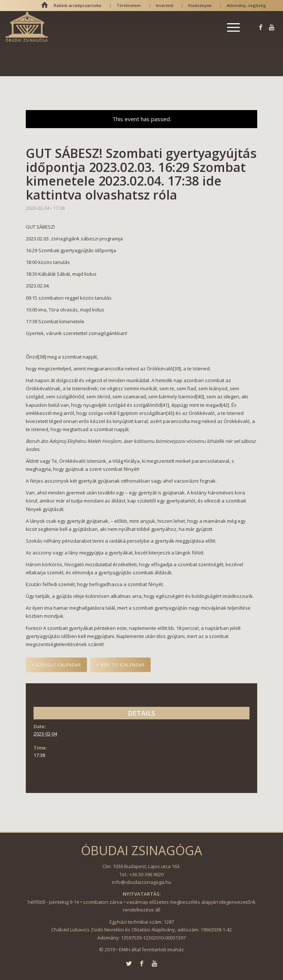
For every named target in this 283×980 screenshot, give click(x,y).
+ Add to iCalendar (120, 665)
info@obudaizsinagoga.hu (142, 882)
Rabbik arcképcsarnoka (78, 5)
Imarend (165, 5)
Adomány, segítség (246, 5)
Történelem (129, 5)
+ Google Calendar (56, 665)
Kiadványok (200, 5)
